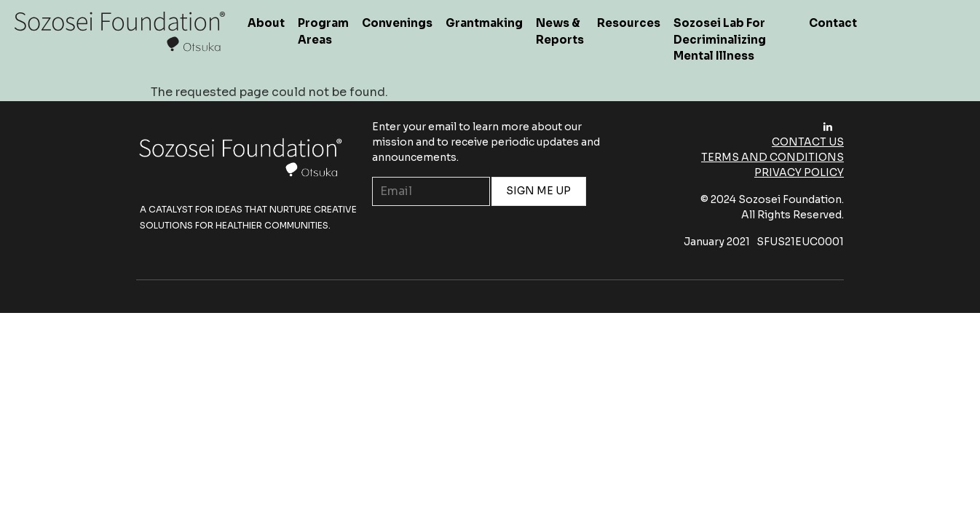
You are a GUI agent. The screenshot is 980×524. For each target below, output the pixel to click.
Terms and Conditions (772, 157)
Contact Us (808, 142)
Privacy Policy (799, 172)
